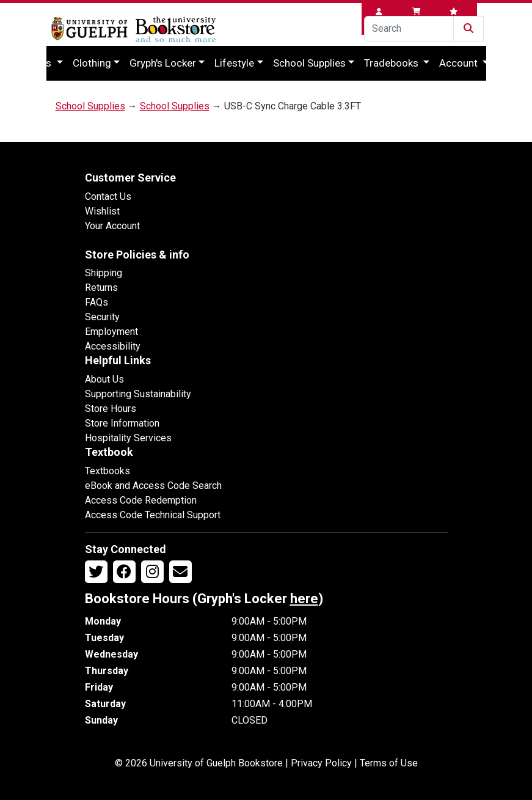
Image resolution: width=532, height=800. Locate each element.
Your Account (112, 226)
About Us (104, 379)
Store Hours (111, 409)
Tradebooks (392, 63)
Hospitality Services (128, 438)
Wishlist (102, 211)
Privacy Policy (321, 763)
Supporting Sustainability (138, 394)
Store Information (122, 423)
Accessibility (113, 346)
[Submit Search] (468, 29)
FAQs (97, 302)
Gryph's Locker (163, 63)
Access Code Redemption (141, 500)
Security (102, 317)
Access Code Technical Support (153, 515)
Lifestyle (234, 63)
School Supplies (309, 63)
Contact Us (108, 196)
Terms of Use (389, 763)
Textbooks (107, 471)
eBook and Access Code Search (153, 486)
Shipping (104, 273)
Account (460, 63)
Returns (101, 288)
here (304, 599)
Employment (111, 332)
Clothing (92, 63)
